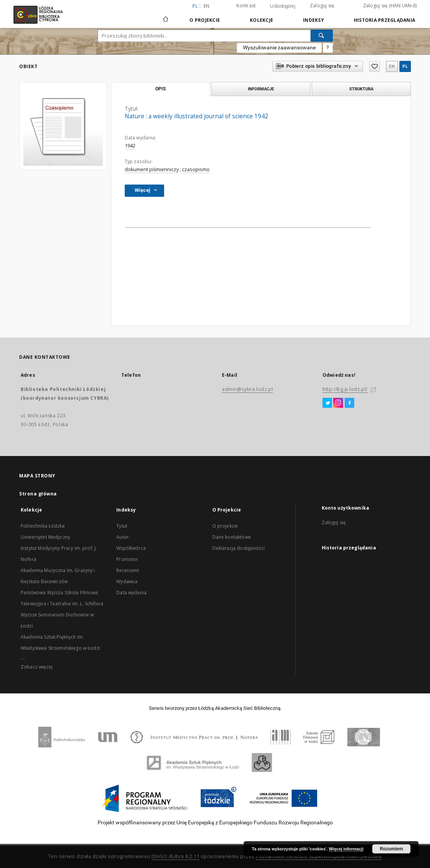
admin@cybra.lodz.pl (247, 389)
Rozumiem (392, 849)
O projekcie (225, 526)
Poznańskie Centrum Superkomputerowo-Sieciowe (319, 856)
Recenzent (128, 570)
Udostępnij (283, 6)
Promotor (127, 559)
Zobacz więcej (37, 667)
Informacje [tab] (261, 89)
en (207, 6)
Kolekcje (261, 20)
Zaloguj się (322, 6)
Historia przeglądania (384, 20)
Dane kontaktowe (232, 537)
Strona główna (38, 494)
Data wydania (131, 593)
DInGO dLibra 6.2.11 (176, 856)
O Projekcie (205, 20)
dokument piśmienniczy (152, 169)
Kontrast (246, 6)
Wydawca (127, 581)
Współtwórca (131, 548)
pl (405, 66)
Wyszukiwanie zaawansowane (279, 47)
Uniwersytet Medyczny (45, 537)
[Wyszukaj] (322, 36)
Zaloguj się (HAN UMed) (390, 6)
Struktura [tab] (361, 89)
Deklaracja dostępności (239, 548)
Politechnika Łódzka (43, 526)
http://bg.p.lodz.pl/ (345, 389)
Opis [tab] (160, 89)
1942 (130, 146)
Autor (123, 537)
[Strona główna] (166, 16)
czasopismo (196, 169)
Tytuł (122, 526)
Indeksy (314, 20)
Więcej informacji (346, 849)
